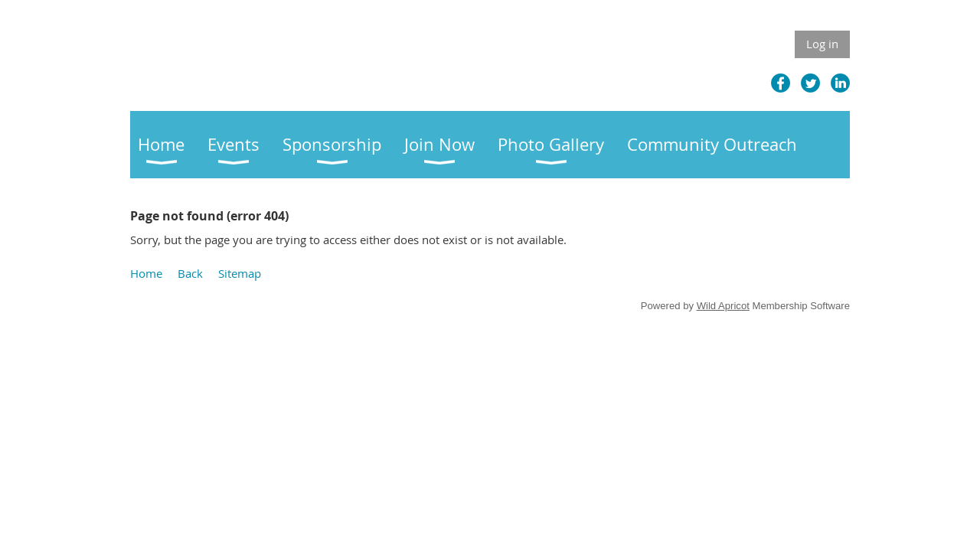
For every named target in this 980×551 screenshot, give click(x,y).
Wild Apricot (723, 306)
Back (190, 273)
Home (146, 273)
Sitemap (240, 273)
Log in (822, 44)
